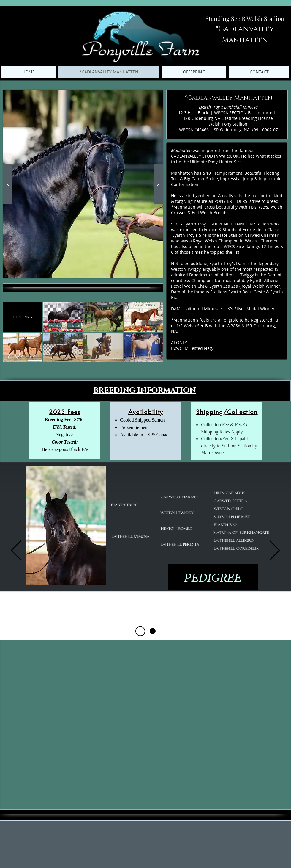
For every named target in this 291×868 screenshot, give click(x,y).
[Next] (275, 551)
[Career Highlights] (153, 631)
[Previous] (16, 551)
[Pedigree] (140, 631)
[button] (83, 184)
